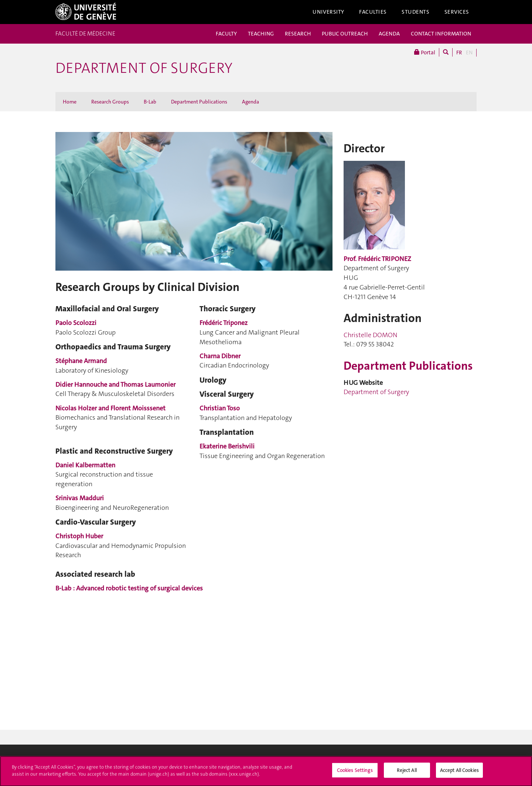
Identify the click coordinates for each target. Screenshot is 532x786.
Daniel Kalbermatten (85, 465)
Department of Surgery (144, 68)
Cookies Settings (355, 773)
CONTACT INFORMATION (441, 34)
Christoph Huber (79, 536)
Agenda (250, 102)
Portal (425, 52)
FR (459, 52)
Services (457, 12)
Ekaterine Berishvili (227, 446)
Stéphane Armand (81, 361)
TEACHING (261, 34)
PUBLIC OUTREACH (345, 34)
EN (469, 52)
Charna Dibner (220, 356)
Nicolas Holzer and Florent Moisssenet (110, 408)
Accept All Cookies (459, 773)
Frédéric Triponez (224, 323)
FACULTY (226, 34)
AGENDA (389, 34)
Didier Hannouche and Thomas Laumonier (115, 384)
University (328, 12)
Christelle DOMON (371, 335)
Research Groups (110, 102)
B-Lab (150, 102)
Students (416, 12)
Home (70, 102)
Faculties (373, 12)
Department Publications (199, 102)
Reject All (407, 773)
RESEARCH (298, 34)
